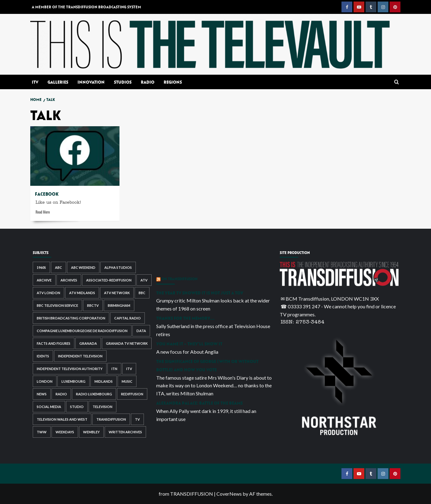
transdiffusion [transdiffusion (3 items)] (111, 419)
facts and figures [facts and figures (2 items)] (54, 343)
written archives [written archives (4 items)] (125, 432)
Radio (148, 82)
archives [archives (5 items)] (69, 280)
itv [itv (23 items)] (129, 369)
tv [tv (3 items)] (137, 419)
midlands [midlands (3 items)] (104, 381)
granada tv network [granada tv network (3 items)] (127, 343)
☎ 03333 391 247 (300, 306)
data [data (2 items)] (141, 331)
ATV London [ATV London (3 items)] (48, 293)
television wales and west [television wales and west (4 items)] (62, 419)
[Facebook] (75, 156)
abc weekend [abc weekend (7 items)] (83, 267)
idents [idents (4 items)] (43, 356)
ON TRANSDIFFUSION (180, 279)
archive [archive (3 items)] (44, 280)
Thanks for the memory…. (185, 318)
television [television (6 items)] (103, 407)
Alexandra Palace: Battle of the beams (199, 403)
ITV (35, 82)
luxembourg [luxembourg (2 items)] (73, 381)
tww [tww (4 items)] (42, 432)
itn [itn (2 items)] (114, 369)
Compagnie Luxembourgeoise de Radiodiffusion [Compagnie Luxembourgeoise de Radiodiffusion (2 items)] (82, 331)
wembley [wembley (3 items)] (91, 432)
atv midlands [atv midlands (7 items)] (82, 293)
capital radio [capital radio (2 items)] (128, 318)
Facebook (47, 194)
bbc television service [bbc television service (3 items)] (57, 305)
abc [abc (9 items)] (59, 267)
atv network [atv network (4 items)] (117, 293)
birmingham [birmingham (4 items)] (119, 305)
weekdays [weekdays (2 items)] (65, 432)
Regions (173, 82)
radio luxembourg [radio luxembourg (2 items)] (94, 394)
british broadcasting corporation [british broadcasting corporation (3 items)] (71, 318)
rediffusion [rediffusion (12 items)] (132, 394)
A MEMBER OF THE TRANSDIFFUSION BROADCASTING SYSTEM (86, 7)
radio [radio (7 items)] (61, 394)
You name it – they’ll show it (189, 344)
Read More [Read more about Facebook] (43, 213)
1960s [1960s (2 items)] (41, 267)
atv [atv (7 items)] (144, 280)
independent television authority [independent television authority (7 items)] (70, 369)
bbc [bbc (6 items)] (142, 293)
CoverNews (229, 494)
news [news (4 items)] (42, 394)
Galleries (58, 82)
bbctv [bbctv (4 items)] (93, 305)
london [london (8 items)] (45, 381)
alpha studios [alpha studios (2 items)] (118, 267)
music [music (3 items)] (127, 381)
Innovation (91, 82)
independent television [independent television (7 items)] (80, 356)
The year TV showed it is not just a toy (200, 293)
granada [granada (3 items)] (88, 343)
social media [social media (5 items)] (49, 407)
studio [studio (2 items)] (77, 407)
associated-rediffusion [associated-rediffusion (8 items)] (109, 280)
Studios (123, 82)
